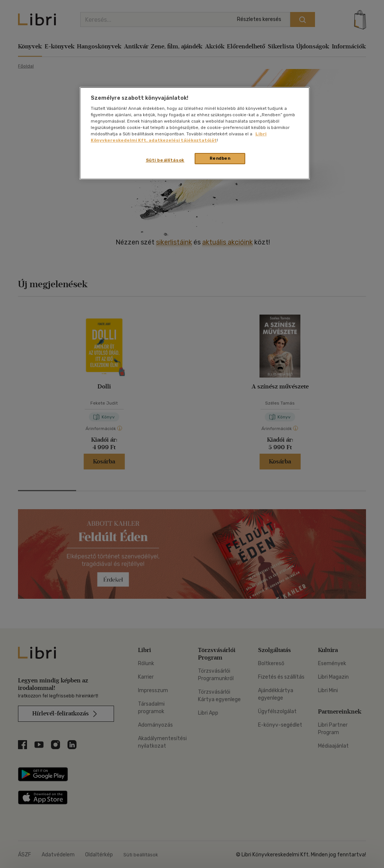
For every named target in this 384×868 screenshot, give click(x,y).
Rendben (220, 158)
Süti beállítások (165, 160)
